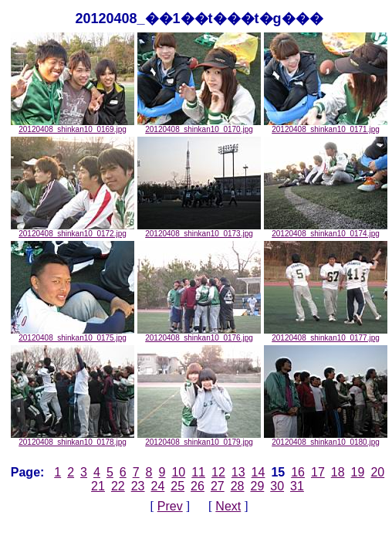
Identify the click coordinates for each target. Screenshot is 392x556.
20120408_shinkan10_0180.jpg (326, 439)
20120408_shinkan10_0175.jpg (73, 334)
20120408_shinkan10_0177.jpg (326, 334)
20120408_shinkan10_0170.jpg (199, 126)
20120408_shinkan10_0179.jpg (199, 439)
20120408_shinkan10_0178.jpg (73, 439)
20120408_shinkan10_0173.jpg (199, 230)
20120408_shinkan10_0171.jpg (326, 126)
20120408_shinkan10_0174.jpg (326, 230)
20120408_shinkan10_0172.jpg (73, 230)
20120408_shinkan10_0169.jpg (73, 126)
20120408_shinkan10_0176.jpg (199, 334)
